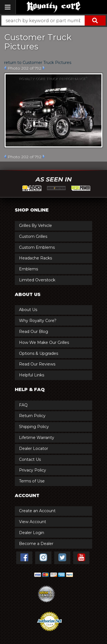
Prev (5, 68)
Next (44, 68)
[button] (53, 20)
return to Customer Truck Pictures (38, 63)
